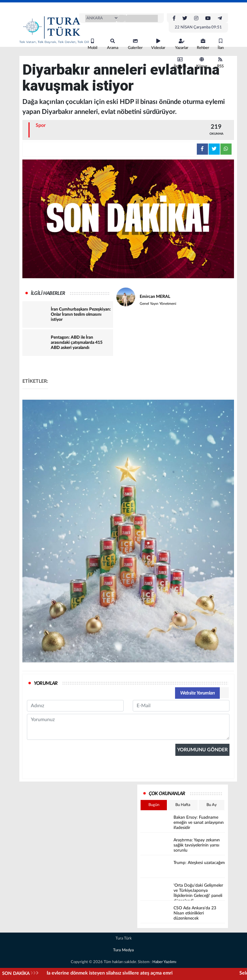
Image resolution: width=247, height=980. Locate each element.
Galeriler (135, 44)
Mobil (93, 44)
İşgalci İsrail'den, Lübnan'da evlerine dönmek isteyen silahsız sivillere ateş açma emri (137, 973)
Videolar (158, 44)
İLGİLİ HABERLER (48, 293)
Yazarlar (182, 44)
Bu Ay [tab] (212, 805)
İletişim (180, 63)
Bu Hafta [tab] (183, 805)
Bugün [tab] (154, 805)
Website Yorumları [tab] (198, 693)
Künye (202, 63)
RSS (220, 63)
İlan (221, 44)
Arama (113, 44)
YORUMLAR (46, 683)
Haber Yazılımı (164, 962)
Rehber (203, 44)
